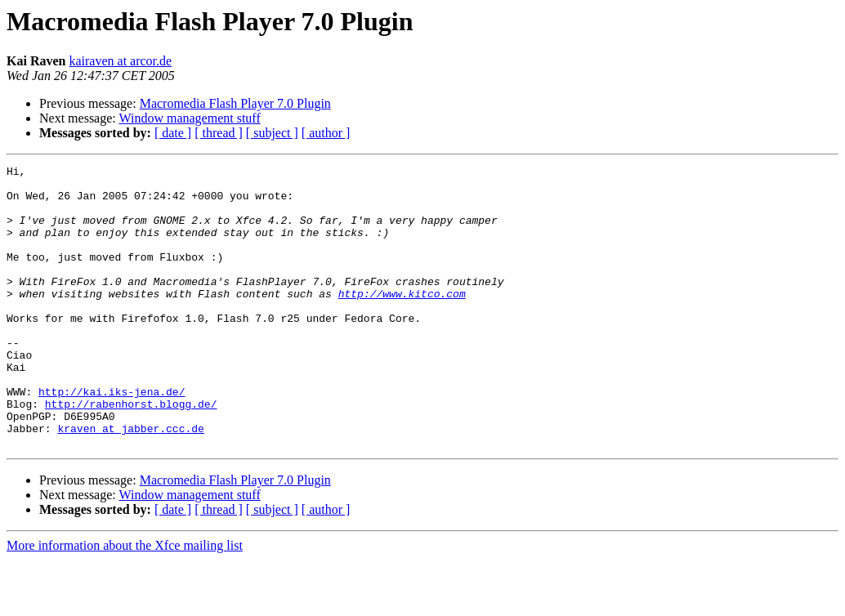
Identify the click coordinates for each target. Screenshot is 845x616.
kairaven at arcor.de (120, 61)
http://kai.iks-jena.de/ (112, 438)
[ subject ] (272, 133)
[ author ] (326, 133)
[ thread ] (219, 133)
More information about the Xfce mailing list (125, 602)
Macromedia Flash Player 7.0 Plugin (235, 103)
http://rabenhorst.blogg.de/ (131, 453)
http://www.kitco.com (402, 320)
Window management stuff (189, 118)
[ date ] (173, 133)
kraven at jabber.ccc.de (130, 482)
